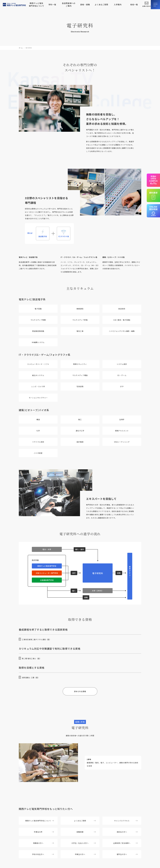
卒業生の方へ (85, 854)
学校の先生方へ (43, 854)
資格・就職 (85, 5)
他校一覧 (134, 5)
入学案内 (118, 5)
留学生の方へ (127, 854)
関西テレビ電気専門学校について (37, 5)
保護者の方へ (43, 843)
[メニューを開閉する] (155, 5)
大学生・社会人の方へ (84, 843)
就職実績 (86, 832)
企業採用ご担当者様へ (125, 843)
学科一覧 (52, 5)
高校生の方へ (127, 832)
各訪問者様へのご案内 (69, 5)
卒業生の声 (44, 832)
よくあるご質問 (101, 5)
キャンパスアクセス (126, 821)
